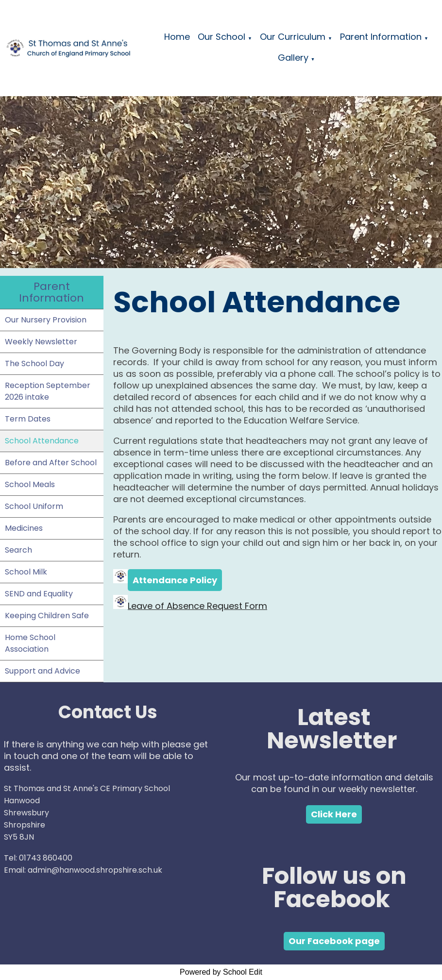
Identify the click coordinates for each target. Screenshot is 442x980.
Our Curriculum (293, 37)
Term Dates (28, 419)
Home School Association (30, 643)
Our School (221, 37)
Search (18, 550)
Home (177, 37)
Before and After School (51, 463)
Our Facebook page (334, 941)
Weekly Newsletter (41, 342)
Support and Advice (42, 671)
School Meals (30, 484)
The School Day (34, 363)
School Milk (26, 572)
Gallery (293, 58)
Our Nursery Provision (46, 320)
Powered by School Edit (221, 972)
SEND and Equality (39, 594)
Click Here (334, 814)
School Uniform (34, 506)
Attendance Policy (175, 580)
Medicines (24, 528)
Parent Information (381, 37)
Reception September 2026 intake (48, 391)
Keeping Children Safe (47, 616)
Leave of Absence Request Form (197, 606)
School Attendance (42, 441)
